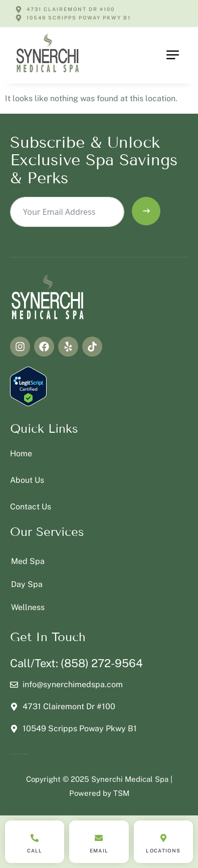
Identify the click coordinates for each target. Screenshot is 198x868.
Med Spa (28, 561)
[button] (173, 55)
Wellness (28, 607)
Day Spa (27, 584)
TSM (121, 793)
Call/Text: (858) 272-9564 (76, 663)
